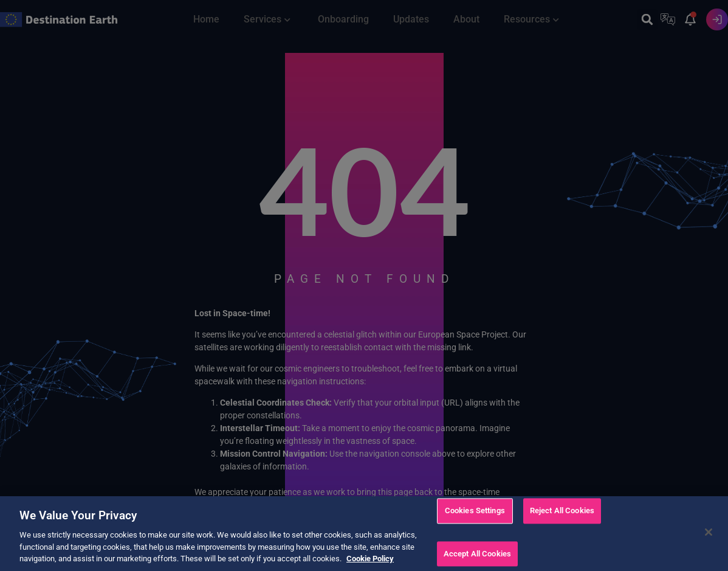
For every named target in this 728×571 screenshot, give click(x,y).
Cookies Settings (475, 518)
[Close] (709, 540)
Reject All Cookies (562, 518)
